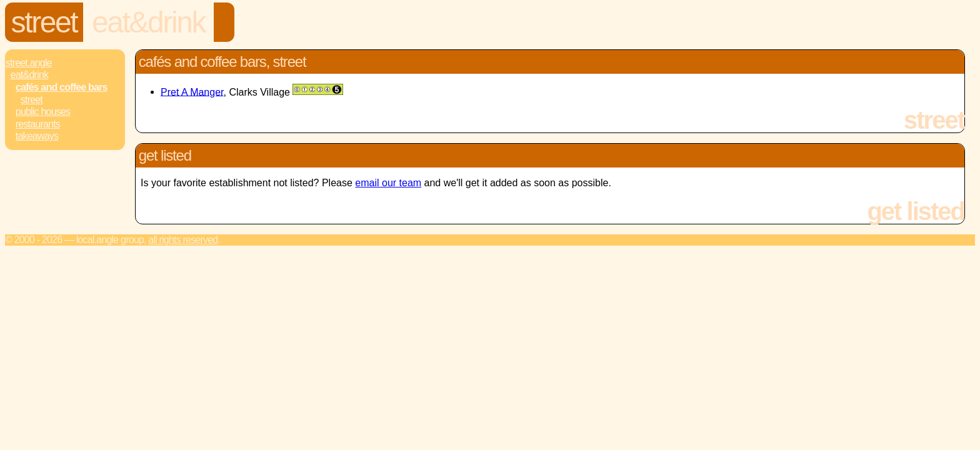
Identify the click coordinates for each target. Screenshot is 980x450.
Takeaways (37, 136)
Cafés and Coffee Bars (62, 87)
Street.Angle (29, 63)
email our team (388, 183)
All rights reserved (183, 240)
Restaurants (38, 124)
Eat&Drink (148, 22)
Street (44, 22)
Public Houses (43, 112)
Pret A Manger (192, 92)
